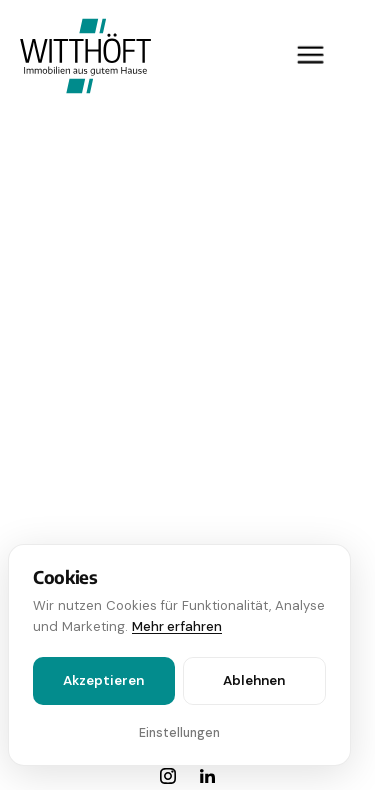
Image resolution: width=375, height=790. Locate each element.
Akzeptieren (103, 680)
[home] (80, 55)
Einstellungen (179, 733)
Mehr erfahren (177, 626)
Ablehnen (254, 680)
